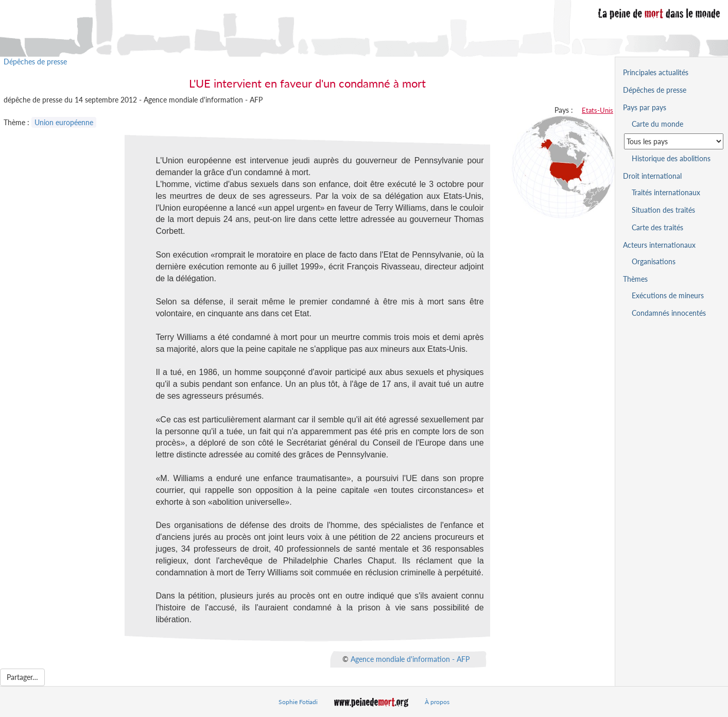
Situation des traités (663, 210)
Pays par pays (645, 107)
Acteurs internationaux (659, 245)
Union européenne (64, 122)
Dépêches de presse (35, 62)
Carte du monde (657, 124)
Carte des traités (657, 227)
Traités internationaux (666, 192)
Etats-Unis (597, 110)
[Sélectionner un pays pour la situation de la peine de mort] (674, 141)
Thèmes (635, 279)
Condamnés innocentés (669, 313)
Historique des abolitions (671, 158)
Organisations (654, 261)
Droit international (652, 176)
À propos (437, 702)
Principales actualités (656, 72)
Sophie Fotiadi (298, 702)
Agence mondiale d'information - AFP (410, 659)
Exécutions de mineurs (668, 295)
